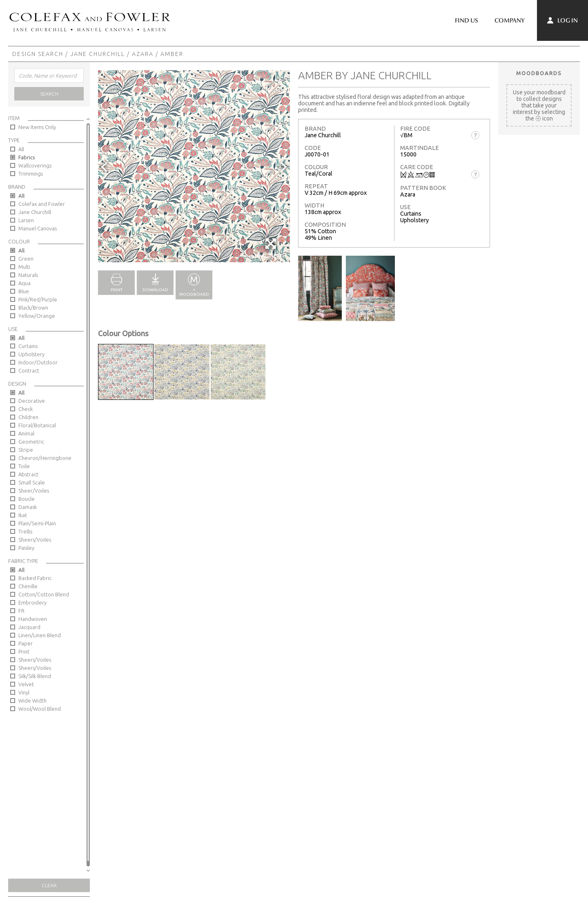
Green (26, 259)
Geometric (31, 442)
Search (49, 94)
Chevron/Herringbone (45, 458)
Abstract (28, 474)
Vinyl (24, 692)
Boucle (27, 499)
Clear (49, 885)
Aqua (24, 283)
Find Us (467, 20)
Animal (26, 433)
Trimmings (31, 174)
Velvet (26, 684)
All (21, 149)
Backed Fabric (35, 578)
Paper (26, 643)
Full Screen (271, 248)
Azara (143, 54)
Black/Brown (33, 308)
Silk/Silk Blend (35, 676)
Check (26, 409)
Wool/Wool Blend (40, 709)
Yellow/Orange (37, 316)
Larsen (26, 220)
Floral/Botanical (37, 425)
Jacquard (29, 627)
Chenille (28, 586)
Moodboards (539, 73)
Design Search (38, 54)
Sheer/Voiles (34, 491)
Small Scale (32, 482)
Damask (28, 507)
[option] (194, 166)
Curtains (28, 346)
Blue (24, 291)
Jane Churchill (98, 54)
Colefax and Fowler (42, 204)
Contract (29, 370)
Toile (24, 466)
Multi (24, 267)
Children (28, 417)
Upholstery (31, 354)
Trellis (25, 531)
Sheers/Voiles (35, 540)
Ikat (23, 515)
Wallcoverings (35, 165)
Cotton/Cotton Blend (44, 594)
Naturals (28, 275)
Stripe (26, 450)
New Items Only (37, 127)
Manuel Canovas (38, 228)
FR (21, 611)
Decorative (32, 401)
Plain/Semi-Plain (37, 523)
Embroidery (32, 602)
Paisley (26, 548)
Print (24, 652)
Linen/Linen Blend (40, 635)
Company (510, 20)
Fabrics (27, 157)
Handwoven (33, 619)
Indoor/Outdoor (38, 362)
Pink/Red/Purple (38, 299)
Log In (562, 20)
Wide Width (32, 701)
